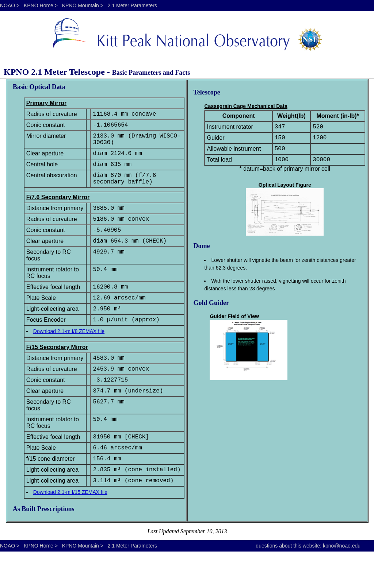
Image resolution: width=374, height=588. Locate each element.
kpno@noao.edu (342, 582)
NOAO (7, 5)
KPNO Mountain (81, 5)
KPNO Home (39, 5)
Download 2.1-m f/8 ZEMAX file (69, 355)
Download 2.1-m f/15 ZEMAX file (70, 529)
